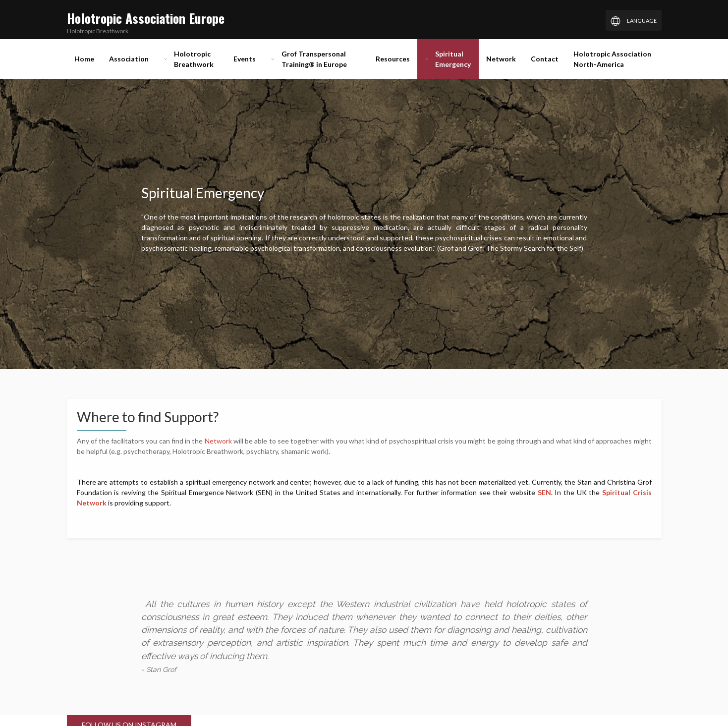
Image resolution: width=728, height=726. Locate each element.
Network (219, 441)
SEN (544, 492)
